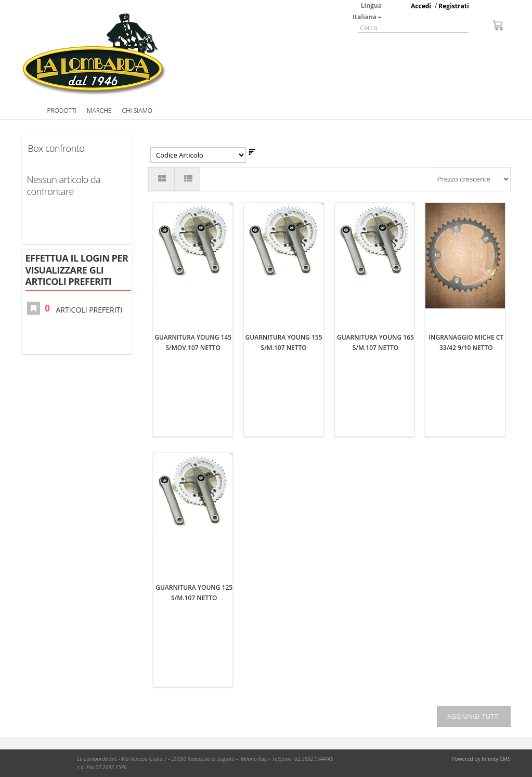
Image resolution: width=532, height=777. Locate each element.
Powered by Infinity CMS (481, 759)
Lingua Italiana (367, 11)
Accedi (421, 6)
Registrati (453, 6)
